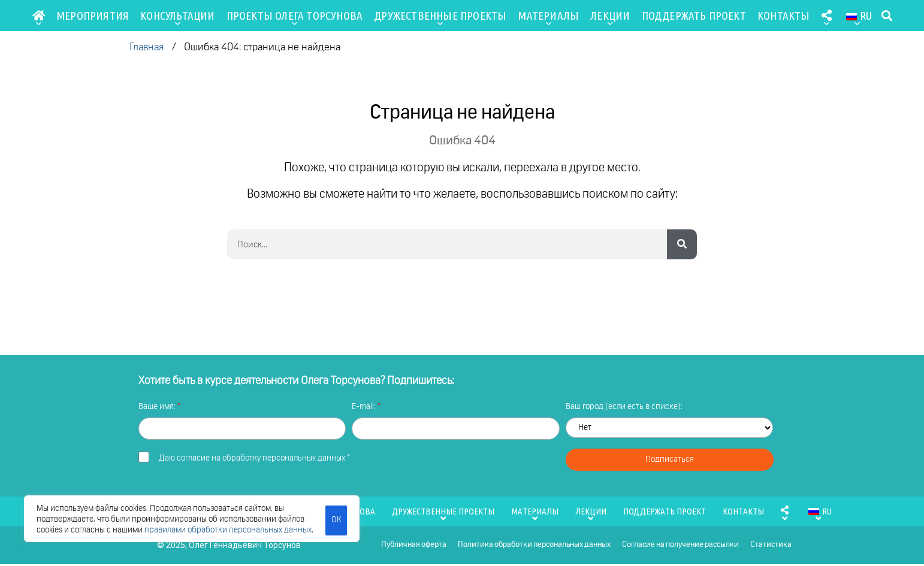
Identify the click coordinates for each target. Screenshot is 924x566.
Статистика (771, 546)
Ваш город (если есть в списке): (624, 407)
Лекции (610, 18)
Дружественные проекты (440, 18)
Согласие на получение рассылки (680, 546)
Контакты (784, 16)
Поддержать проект (694, 16)
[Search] (682, 244)
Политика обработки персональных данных (533, 546)
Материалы (548, 18)
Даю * (254, 458)
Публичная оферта (412, 546)
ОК (336, 519)
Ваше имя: (158, 407)
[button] (887, 16)
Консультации (177, 18)
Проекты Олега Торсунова (295, 18)
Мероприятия (93, 16)
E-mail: (365, 407)
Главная (147, 48)
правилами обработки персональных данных (228, 530)
